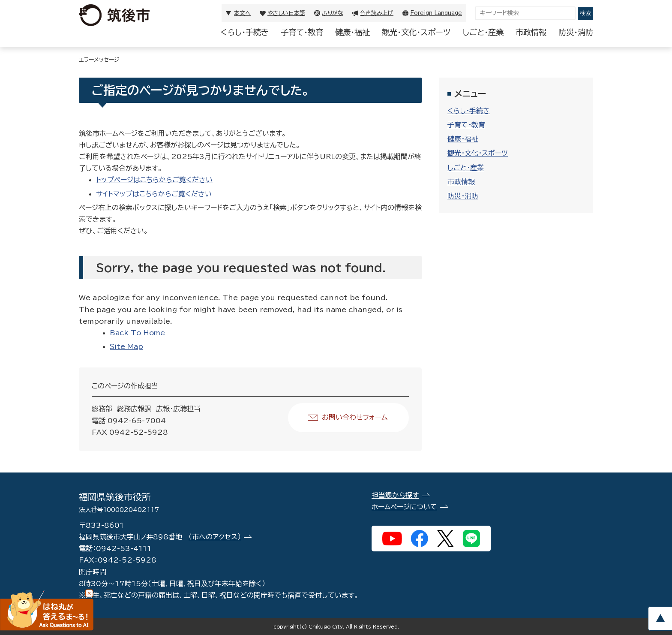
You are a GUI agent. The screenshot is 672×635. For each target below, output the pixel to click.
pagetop (660, 618)
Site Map (126, 346)
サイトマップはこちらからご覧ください (154, 194)
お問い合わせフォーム (355, 417)
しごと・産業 (483, 32)
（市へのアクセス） (215, 537)
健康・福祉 (352, 32)
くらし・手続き (245, 32)
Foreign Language (436, 13)
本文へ (242, 13)
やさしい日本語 (286, 13)
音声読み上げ (377, 13)
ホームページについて (404, 507)
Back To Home (137, 333)
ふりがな (333, 13)
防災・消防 (576, 32)
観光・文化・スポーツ (416, 32)
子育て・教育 (302, 32)
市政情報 (531, 32)
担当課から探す (395, 495)
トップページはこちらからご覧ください (154, 180)
